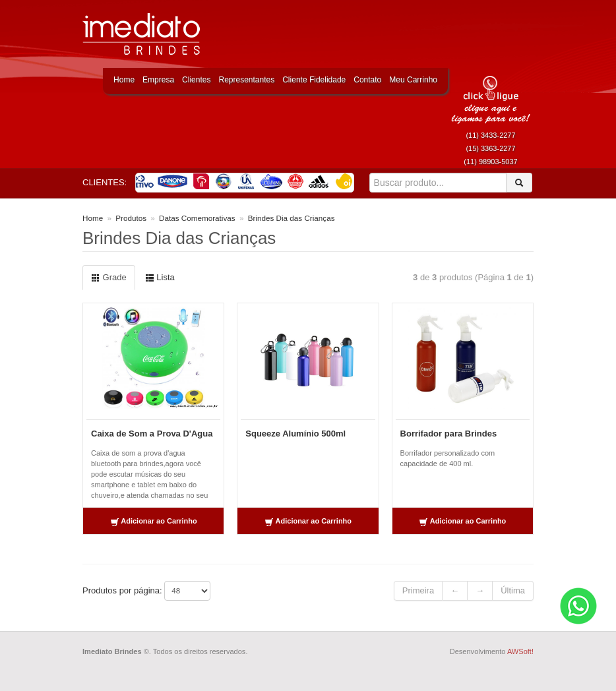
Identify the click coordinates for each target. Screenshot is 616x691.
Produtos (131, 218)
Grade (109, 277)
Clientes (196, 80)
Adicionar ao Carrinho (154, 522)
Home (124, 80)
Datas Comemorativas (197, 218)
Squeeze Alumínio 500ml (295, 434)
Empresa (158, 80)
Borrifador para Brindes (449, 434)
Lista (160, 277)
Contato (367, 80)
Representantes (246, 80)
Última (513, 590)
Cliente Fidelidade (314, 80)
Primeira (418, 590)
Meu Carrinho (413, 80)
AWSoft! (520, 651)
